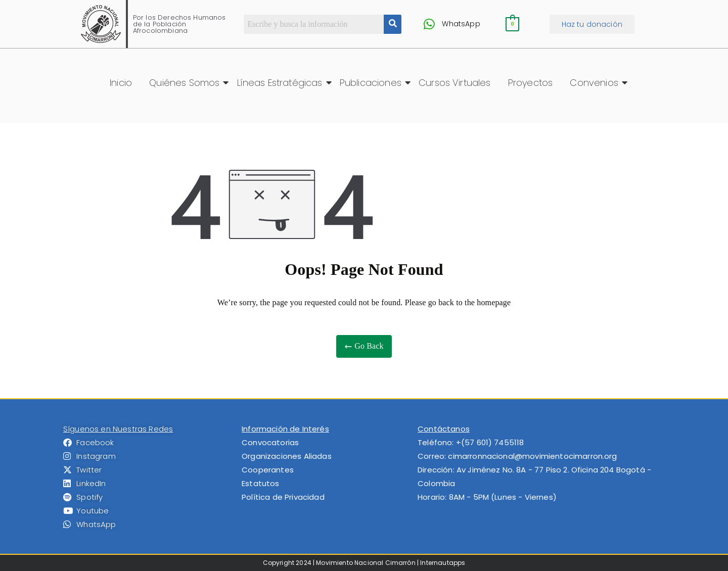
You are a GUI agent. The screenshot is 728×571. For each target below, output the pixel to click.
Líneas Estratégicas (282, 83)
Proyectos (530, 83)
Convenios (596, 83)
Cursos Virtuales (455, 83)
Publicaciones (372, 83)
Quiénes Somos (186, 83)
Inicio (121, 83)
